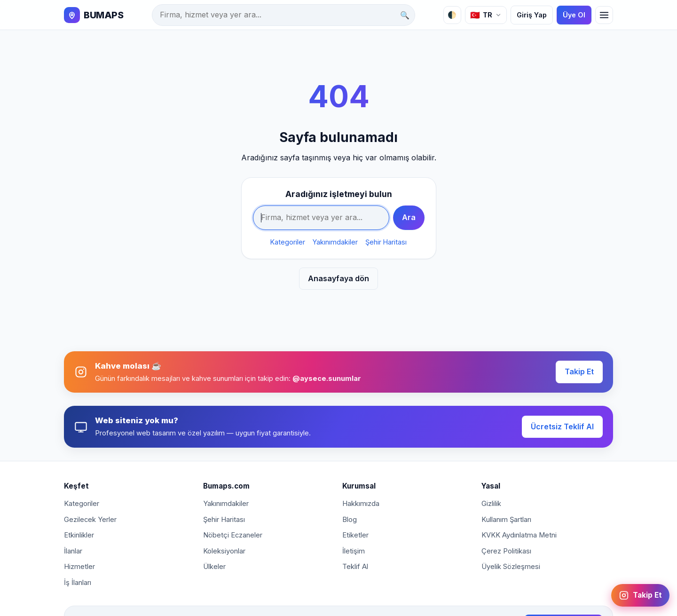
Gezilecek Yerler (90, 520)
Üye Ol (574, 15)
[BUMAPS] (94, 15)
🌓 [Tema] (452, 15)
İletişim (354, 551)
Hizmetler (79, 567)
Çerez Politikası (506, 551)
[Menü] (604, 15)
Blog (350, 520)
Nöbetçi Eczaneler (233, 535)
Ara (409, 217)
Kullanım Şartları (506, 520)
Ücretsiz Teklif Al (562, 426)
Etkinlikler (79, 535)
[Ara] (283, 15)
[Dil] (486, 15)
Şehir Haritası (386, 242)
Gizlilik (491, 504)
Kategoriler (288, 242)
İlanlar (73, 551)
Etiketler (355, 535)
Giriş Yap (532, 15)
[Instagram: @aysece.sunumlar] (640, 595)
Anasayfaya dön (338, 278)
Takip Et (579, 371)
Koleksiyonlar (224, 551)
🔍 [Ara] (405, 15)
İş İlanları (78, 583)
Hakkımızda (361, 504)
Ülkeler (214, 567)
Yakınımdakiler (335, 242)
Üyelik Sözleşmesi (511, 567)
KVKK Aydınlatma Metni (519, 535)
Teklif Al (355, 567)
